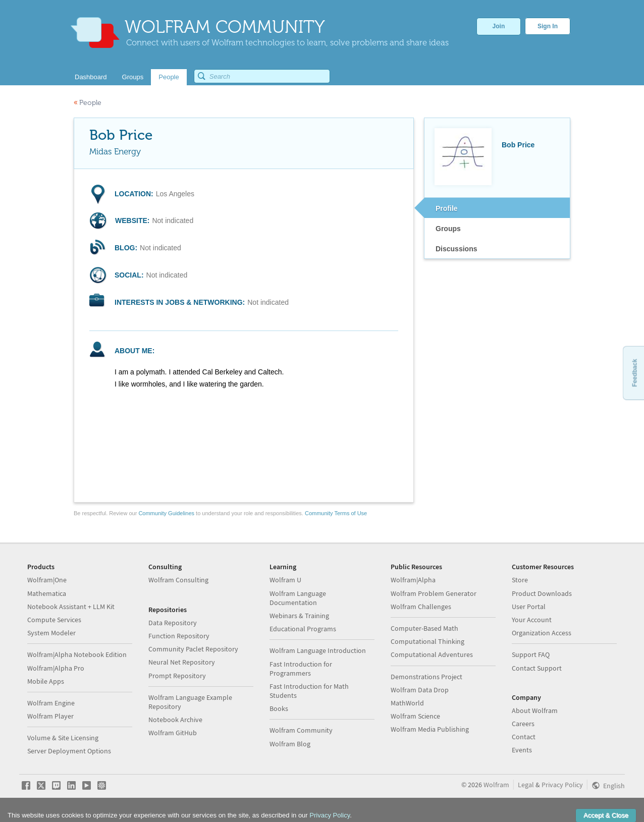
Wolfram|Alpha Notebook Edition (77, 654)
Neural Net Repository (182, 662)
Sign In (548, 26)
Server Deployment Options (69, 751)
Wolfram (496, 785)
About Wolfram (535, 710)
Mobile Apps (46, 681)
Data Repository (173, 623)
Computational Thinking (427, 641)
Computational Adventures (432, 654)
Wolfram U (285, 580)
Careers (523, 724)
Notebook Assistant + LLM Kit (71, 607)
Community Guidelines (166, 513)
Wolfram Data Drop (420, 690)
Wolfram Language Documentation (298, 598)
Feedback (634, 373)
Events (522, 750)
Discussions (456, 249)
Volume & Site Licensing (63, 738)
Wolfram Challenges (421, 607)
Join (499, 26)
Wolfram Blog (290, 744)
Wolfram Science (415, 716)
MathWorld (407, 703)
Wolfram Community (301, 730)
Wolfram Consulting (178, 580)
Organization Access (542, 633)
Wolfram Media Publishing (430, 729)
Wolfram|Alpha (413, 580)
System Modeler (51, 633)
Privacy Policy (562, 785)
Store (520, 580)
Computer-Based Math (424, 628)
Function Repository (179, 636)
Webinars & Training (299, 616)
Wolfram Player (50, 716)
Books (279, 708)
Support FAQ (531, 654)
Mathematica (47, 593)
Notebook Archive (175, 720)
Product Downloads (542, 593)
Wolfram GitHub (173, 733)
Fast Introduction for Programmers (301, 669)
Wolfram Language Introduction (318, 650)
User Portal (529, 607)
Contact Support (537, 668)
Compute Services (54, 620)
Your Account (532, 620)
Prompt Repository (177, 676)
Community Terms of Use (336, 513)
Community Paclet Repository (193, 649)
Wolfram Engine (51, 703)
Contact (524, 737)
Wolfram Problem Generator (434, 593)
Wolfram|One (47, 580)
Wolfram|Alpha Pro (56, 668)
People (88, 103)
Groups (448, 229)
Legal (526, 785)
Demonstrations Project (426, 677)
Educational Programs (303, 629)
